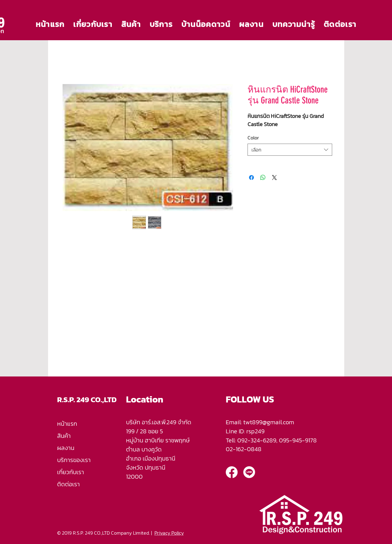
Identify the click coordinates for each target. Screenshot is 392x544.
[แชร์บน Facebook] (251, 178)
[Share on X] (274, 178)
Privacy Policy (169, 533)
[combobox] (290, 150)
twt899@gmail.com (269, 422)
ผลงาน (66, 448)
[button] (131, 24)
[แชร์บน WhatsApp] (263, 178)
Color (253, 138)
